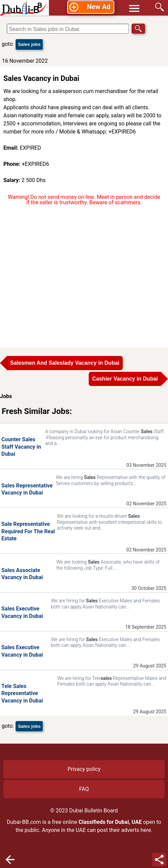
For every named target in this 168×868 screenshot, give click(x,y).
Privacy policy (84, 769)
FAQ (84, 789)
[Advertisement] (84, 276)
